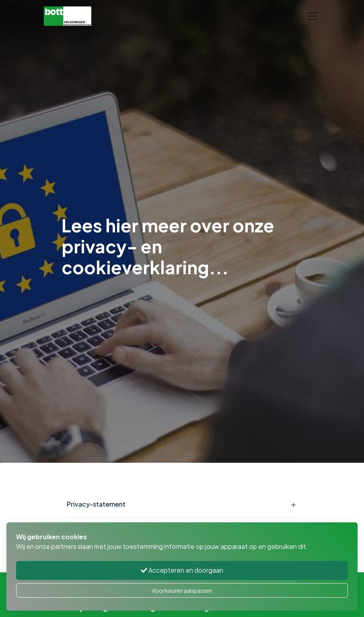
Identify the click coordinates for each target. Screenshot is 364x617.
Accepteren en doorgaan (182, 570)
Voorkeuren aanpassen (182, 590)
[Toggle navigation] (313, 16)
